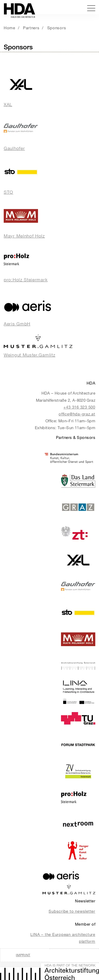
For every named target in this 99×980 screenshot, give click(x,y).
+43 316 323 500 (79, 407)
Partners (31, 28)
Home (10, 28)
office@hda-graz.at (77, 414)
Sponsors (57, 28)
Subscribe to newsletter (72, 911)
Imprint (23, 955)
